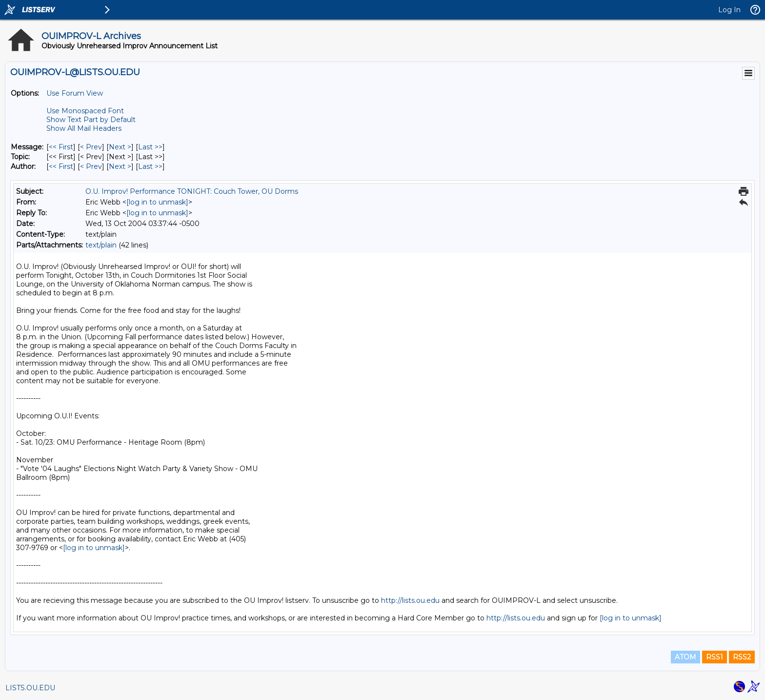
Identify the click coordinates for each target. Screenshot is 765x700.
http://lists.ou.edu (410, 600)
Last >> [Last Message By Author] (150, 166)
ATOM (685, 657)
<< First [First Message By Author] (61, 166)
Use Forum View (75, 93)
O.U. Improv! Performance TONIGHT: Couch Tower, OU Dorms (192, 191)
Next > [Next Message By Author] (120, 166)
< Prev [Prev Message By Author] (91, 166)
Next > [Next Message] (120, 147)
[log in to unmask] (157, 202)
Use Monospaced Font (85, 111)
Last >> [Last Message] (150, 147)
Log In (729, 10)
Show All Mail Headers (84, 128)
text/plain (101, 245)
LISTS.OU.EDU (30, 688)
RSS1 (715, 657)
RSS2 (742, 657)
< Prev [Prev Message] (91, 147)
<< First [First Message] (61, 147)
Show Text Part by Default (91, 120)
